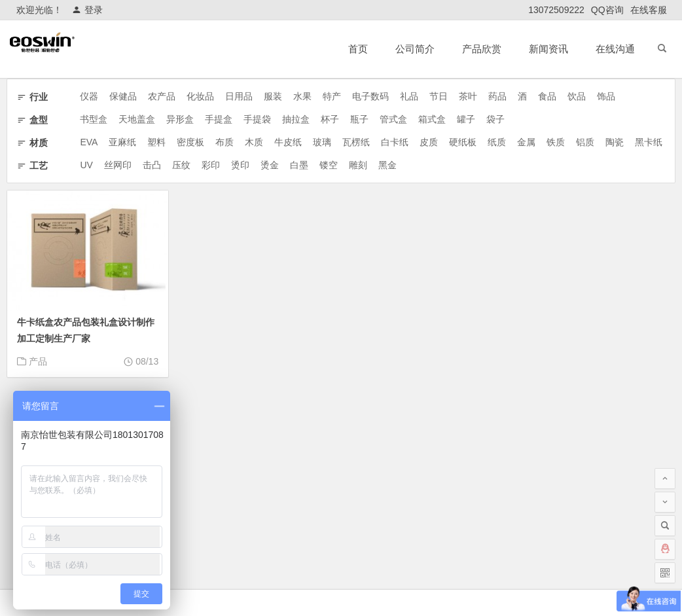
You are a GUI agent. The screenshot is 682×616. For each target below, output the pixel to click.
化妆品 (200, 96)
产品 (38, 361)
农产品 (162, 96)
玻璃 (322, 142)
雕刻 (358, 165)
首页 (358, 49)
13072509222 (556, 10)
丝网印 (118, 165)
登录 (87, 10)
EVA (89, 142)
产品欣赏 (482, 49)
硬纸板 (463, 142)
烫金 (270, 165)
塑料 (156, 142)
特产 (332, 96)
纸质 (497, 142)
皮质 (429, 142)
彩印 (211, 165)
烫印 (240, 165)
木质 (254, 142)
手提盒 (219, 119)
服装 (273, 96)
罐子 (466, 119)
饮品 (577, 96)
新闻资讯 (548, 49)
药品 (497, 96)
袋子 (495, 119)
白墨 (299, 165)
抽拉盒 (296, 119)
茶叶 (468, 96)
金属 (526, 142)
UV (86, 165)
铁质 (556, 142)
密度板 (190, 142)
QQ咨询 (607, 10)
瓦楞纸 (356, 142)
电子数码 (370, 96)
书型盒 (94, 119)
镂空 (329, 165)
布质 (224, 142)
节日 (439, 96)
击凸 (152, 165)
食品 (547, 96)
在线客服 (649, 10)
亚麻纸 (122, 142)
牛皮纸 (288, 142)
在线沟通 (615, 49)
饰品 (606, 96)
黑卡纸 (649, 142)
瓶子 (359, 119)
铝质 (585, 142)
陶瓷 (615, 142)
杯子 (330, 119)
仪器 (89, 96)
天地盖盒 (137, 119)
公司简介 (415, 49)
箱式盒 (432, 119)
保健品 (123, 96)
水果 (302, 96)
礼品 (409, 96)
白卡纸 (395, 142)
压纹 (181, 165)
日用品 (239, 96)
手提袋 (257, 119)
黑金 (387, 165)
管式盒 (393, 119)
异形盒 (180, 119)
